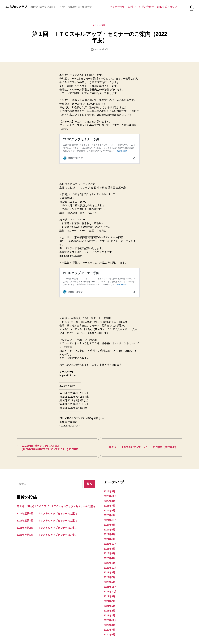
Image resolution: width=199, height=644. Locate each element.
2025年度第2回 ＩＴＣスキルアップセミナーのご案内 (53, 512)
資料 (130, 9)
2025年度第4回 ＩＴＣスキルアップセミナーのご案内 (53, 498)
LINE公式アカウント (168, 9)
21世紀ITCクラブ (24, 6)
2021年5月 (110, 586)
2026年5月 (110, 471)
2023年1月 (110, 543)
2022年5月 (110, 562)
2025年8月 (110, 481)
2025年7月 (110, 486)
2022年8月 (110, 553)
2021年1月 (110, 595)
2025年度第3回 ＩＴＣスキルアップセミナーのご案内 (53, 505)
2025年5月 (110, 490)
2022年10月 (111, 548)
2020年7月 (110, 610)
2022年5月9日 (101, 54)
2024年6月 (110, 510)
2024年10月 (111, 500)
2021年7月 (110, 581)
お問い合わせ (146, 9)
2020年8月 (110, 605)
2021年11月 (111, 567)
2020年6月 (110, 614)
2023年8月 (110, 529)
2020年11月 (111, 600)
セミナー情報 (117, 9)
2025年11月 (111, 476)
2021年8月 (110, 576)
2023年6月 (110, 533)
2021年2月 (110, 591)
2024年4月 (110, 514)
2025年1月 (110, 495)
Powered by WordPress (62, 636)
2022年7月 (110, 557)
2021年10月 (111, 572)
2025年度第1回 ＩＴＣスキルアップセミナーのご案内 (53, 519)
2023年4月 (110, 538)
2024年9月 (110, 505)
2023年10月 (111, 524)
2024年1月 (110, 519)
